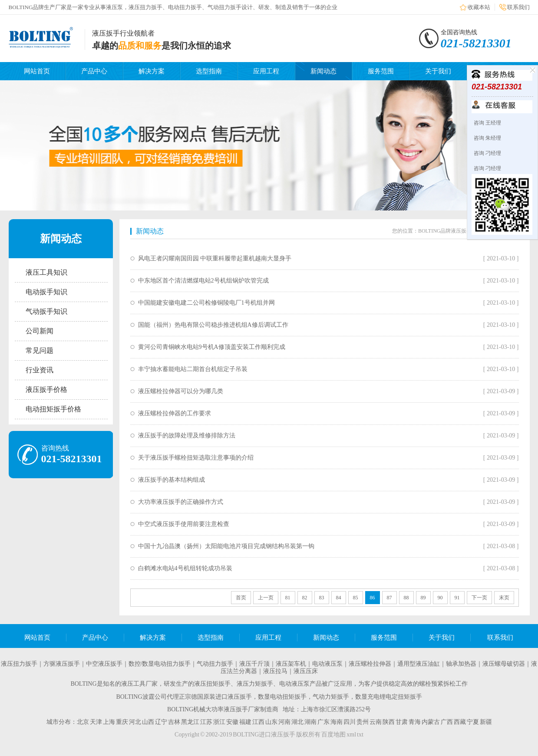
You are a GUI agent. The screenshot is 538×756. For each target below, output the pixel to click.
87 (389, 598)
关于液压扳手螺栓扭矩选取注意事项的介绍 (196, 458)
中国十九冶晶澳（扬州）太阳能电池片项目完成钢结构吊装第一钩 (226, 546)
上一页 (266, 598)
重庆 (122, 722)
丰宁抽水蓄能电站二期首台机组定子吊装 (193, 369)
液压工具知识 (46, 272)
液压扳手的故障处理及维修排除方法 (187, 436)
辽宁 (161, 722)
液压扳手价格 (46, 390)
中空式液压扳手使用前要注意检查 (184, 524)
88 (406, 598)
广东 (323, 722)
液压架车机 (291, 664)
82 (305, 598)
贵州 (363, 722)
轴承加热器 (461, 664)
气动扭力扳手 (215, 664)
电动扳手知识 (46, 292)
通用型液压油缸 (419, 664)
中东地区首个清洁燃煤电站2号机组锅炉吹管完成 (203, 281)
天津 (96, 722)
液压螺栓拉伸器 (370, 664)
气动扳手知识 (46, 311)
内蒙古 (431, 722)
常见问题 (40, 350)
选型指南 (209, 71)
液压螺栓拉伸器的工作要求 (175, 413)
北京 (83, 722)
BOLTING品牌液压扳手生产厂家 (455, 231)
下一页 (479, 598)
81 (288, 598)
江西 (258, 722)
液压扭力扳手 (19, 664)
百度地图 (333, 735)
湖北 (297, 722)
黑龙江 (190, 722)
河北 (135, 722)
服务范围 (381, 71)
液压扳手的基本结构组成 (172, 480)
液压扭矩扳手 (212, 684)
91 (457, 598)
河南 (284, 722)
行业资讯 (40, 370)
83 (322, 598)
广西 (447, 722)
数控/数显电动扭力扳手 (160, 664)
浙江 (219, 722)
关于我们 (438, 71)
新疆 (486, 722)
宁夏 (473, 722)
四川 (350, 722)
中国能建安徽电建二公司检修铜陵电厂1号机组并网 (206, 303)
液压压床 (306, 671)
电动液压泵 (327, 664)
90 (440, 598)
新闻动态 (323, 71)
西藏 (460, 722)
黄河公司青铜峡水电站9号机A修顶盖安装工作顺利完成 (212, 347)
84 (339, 598)
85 (356, 598)
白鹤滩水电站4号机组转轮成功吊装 (185, 568)
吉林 (174, 722)
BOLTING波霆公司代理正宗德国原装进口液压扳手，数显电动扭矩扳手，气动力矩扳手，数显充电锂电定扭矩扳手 (269, 697)
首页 (241, 598)
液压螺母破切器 (504, 664)
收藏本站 (479, 7)
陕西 (389, 722)
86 (373, 598)
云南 (376, 722)
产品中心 (94, 71)
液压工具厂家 (139, 684)
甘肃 (402, 722)
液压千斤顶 (254, 664)
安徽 (232, 722)
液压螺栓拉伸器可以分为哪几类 (181, 391)
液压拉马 (275, 671)
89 (423, 598)
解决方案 (152, 71)
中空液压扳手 (104, 664)
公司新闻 (40, 331)
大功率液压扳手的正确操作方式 (181, 502)
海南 (337, 722)
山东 (271, 722)
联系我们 (518, 7)
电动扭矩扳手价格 (53, 409)
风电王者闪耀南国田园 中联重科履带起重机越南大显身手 (215, 258)
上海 (109, 722)
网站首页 (37, 71)
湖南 (310, 722)
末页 (504, 598)
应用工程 (266, 71)
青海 (415, 722)
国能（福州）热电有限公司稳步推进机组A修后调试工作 (213, 325)
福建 (245, 722)
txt (360, 735)
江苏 (206, 722)
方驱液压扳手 (62, 664)
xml (351, 735)
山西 (148, 722)
